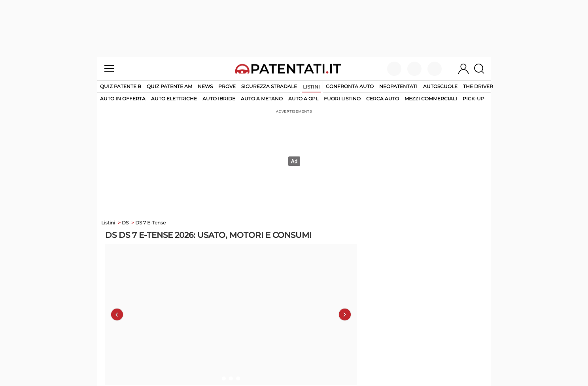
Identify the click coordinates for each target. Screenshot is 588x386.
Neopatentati (398, 86)
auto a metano (262, 99)
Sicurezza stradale (269, 86)
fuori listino (342, 99)
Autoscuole (440, 86)
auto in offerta (123, 99)
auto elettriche (174, 99)
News (205, 86)
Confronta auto (350, 86)
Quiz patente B (121, 86)
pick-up (474, 99)
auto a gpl (303, 99)
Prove (227, 86)
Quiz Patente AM (169, 86)
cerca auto (383, 99)
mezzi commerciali (431, 99)
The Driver (478, 86)
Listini (311, 87)
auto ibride (219, 99)
